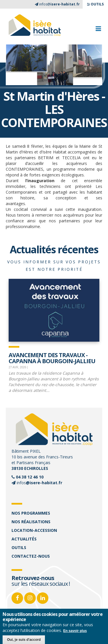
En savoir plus (75, 631)
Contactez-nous (31, 556)
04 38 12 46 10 (30, 477)
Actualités (24, 539)
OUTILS (95, 4)
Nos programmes (31, 513)
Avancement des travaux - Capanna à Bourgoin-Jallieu (52, 358)
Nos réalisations (31, 522)
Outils (19, 547)
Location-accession (34, 530)
